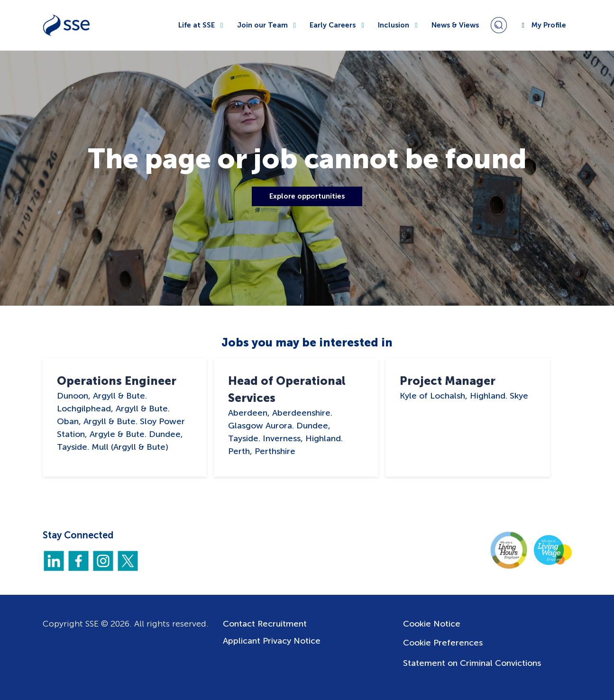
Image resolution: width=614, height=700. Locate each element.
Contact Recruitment (265, 624)
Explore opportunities (307, 196)
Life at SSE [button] (202, 25)
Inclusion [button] (399, 25)
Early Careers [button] (338, 25)
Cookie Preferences (443, 643)
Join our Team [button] (268, 25)
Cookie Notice (432, 624)
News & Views (455, 25)
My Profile (542, 25)
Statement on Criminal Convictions (472, 663)
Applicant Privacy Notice (272, 641)
